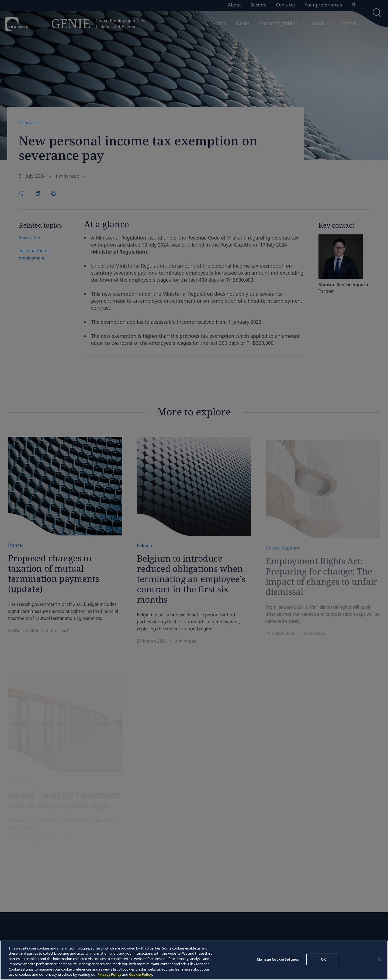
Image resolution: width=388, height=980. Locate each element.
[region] (194, 960)
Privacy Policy (109, 974)
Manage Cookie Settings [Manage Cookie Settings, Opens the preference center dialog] (278, 959)
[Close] (379, 959)
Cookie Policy (141, 974)
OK (323, 959)
